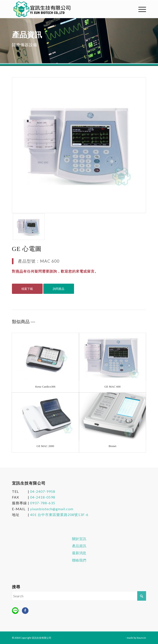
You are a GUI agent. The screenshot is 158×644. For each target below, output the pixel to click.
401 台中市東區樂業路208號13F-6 (59, 515)
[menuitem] (140, 9)
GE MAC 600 (112, 387)
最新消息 (79, 553)
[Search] (79, 596)
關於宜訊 (79, 539)
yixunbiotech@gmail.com (52, 509)
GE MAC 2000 (45, 446)
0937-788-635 (43, 503)
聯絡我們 (79, 560)
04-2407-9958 (43, 491)
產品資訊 (79, 546)
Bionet (113, 446)
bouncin (141, 638)
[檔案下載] (27, 289)
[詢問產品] (59, 289)
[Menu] (140, 9)
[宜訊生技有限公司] (66, 9)
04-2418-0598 (43, 497)
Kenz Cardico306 (45, 387)
